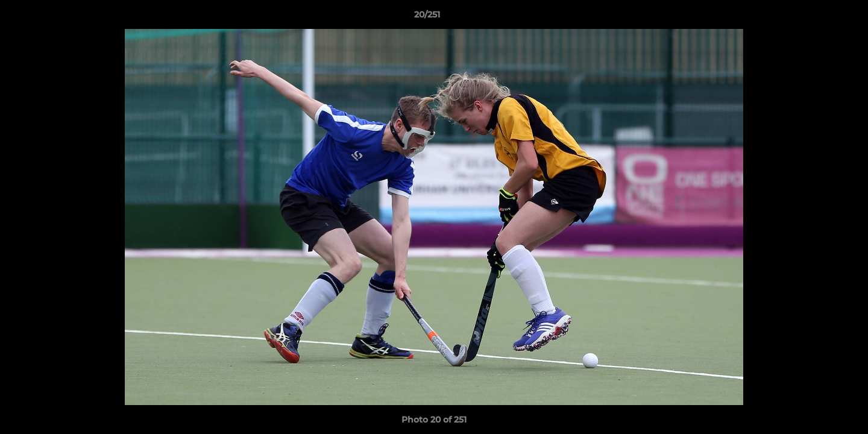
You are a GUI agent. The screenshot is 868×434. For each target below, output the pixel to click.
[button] (817, 17)
